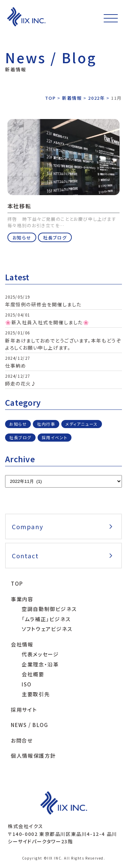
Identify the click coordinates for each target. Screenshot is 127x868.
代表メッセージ (40, 654)
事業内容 (22, 599)
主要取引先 (36, 694)
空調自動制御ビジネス (49, 609)
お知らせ (22, 238)
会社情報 (22, 644)
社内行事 (46, 424)
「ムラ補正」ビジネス (46, 619)
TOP (17, 583)
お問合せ (22, 740)
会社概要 (33, 674)
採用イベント (55, 437)
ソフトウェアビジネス (47, 629)
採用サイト (24, 710)
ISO (27, 684)
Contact (25, 556)
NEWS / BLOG (30, 725)
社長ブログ (55, 238)
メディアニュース (82, 424)
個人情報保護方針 (33, 756)
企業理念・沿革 (40, 664)
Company (27, 526)
